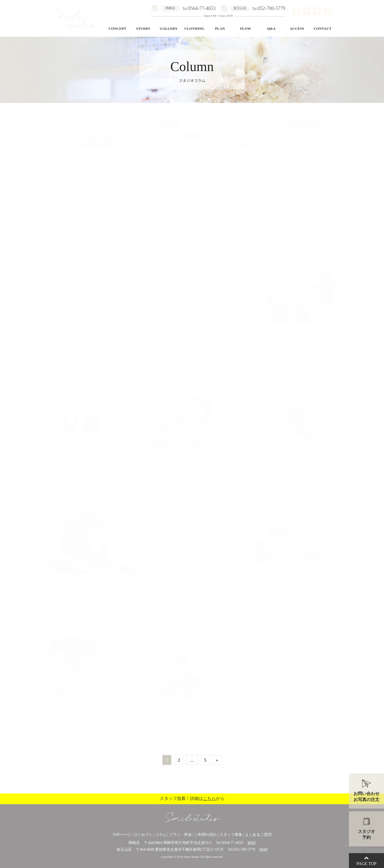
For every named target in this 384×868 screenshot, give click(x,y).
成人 (231, 121)
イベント (159, 130)
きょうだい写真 (285, 130)
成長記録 (142, 121)
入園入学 (72, 121)
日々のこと (170, 140)
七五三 (190, 121)
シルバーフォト (62, 140)
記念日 (248, 121)
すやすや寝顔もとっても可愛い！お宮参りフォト (190, 584)
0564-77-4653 (232, 843)
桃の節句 (57, 150)
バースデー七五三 (137, 140)
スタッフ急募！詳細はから (192, 798)
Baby (236, 130)
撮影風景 (136, 130)
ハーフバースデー (302, 121)
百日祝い (256, 130)
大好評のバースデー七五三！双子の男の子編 (84, 709)
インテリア (280, 140)
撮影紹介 (239, 140)
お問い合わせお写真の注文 (366, 797)
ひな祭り (305, 140)
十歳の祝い (214, 140)
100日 (192, 140)
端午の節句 (111, 130)
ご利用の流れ (206, 835)
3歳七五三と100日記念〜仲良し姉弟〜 (283, 459)
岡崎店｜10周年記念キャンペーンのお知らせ (84, 370)
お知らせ (118, 121)
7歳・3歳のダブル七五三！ (69, 584)
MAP (252, 843)
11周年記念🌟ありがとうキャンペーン (230, 211)
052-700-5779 (244, 849)
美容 (325, 140)
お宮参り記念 (186, 130)
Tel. (199, 9)
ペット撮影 (167, 121)
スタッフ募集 (231, 835)
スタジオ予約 (366, 834)
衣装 (259, 140)
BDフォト (270, 121)
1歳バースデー (81, 130)
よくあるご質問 (258, 835)
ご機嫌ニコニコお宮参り (169, 459)
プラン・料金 (181, 835)
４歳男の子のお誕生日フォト (275, 584)
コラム (161, 835)
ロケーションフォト (89, 150)
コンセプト (143, 835)
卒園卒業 (211, 121)
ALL (53, 121)
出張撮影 (95, 121)
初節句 (55, 130)
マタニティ (215, 130)
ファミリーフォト (99, 140)
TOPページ (122, 835)
